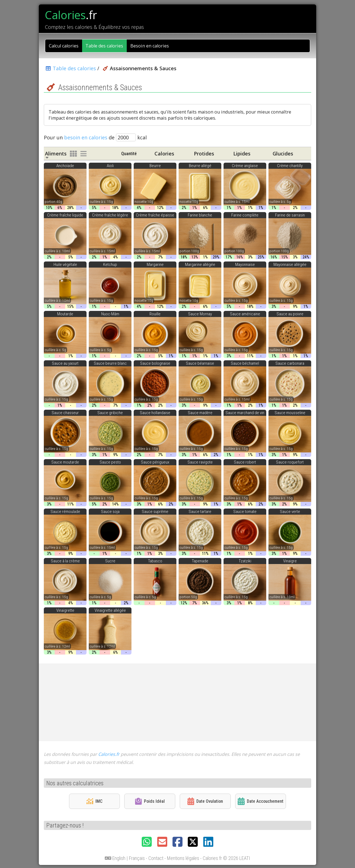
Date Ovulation (205, 801)
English (119, 858)
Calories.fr (109, 754)
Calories (71, 15)
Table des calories (104, 46)
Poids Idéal (150, 801)
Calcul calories (64, 46)
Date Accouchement (260, 801)
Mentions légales (183, 858)
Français (137, 858)
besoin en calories (86, 137)
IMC (94, 801)
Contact (156, 858)
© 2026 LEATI (237, 858)
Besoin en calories (150, 46)
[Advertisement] (177, 702)
